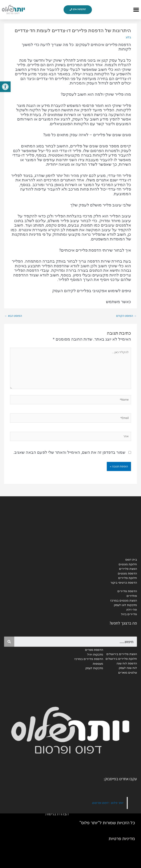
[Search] (9, 642)
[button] (136, 10)
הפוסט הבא (13, 316)
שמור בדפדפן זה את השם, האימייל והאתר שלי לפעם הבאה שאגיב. (69, 452)
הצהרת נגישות (57, 814)
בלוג (128, 37)
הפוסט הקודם (126, 316)
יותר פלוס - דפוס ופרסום (107, 803)
